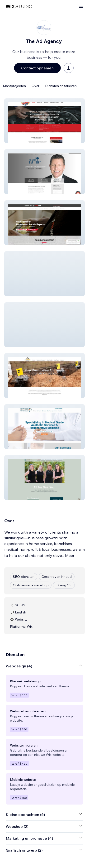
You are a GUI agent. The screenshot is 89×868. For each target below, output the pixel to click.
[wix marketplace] (19, 7)
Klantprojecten (14, 86)
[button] (44, 121)
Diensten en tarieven (61, 86)
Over (35, 86)
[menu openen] (81, 7)
